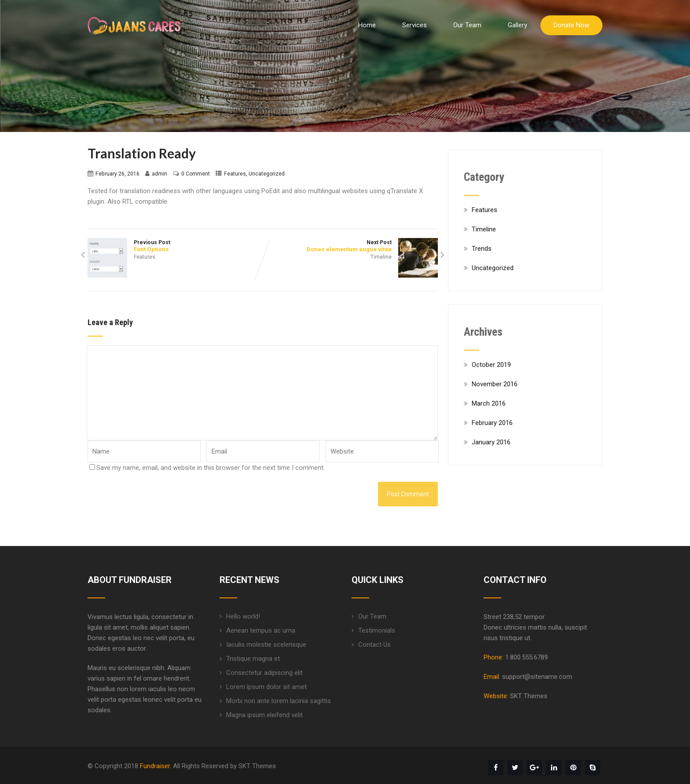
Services (415, 25)
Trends (482, 249)
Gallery (517, 25)
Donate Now (571, 25)
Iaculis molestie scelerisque (266, 645)
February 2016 (492, 423)
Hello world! (243, 616)
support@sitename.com (537, 677)
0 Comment (196, 174)
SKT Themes (529, 696)
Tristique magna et (253, 659)
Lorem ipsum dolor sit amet (266, 687)
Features (235, 174)
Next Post (350, 246)
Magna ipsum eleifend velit (264, 715)
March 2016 (489, 403)
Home (367, 25)
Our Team (467, 25)
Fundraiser (155, 766)
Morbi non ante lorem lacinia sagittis (279, 701)
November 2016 (495, 384)
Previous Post (175, 246)
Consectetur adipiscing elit (264, 673)
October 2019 (491, 365)
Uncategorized (267, 174)
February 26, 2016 (117, 174)
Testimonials (377, 630)
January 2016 (491, 442)
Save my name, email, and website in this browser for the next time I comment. (211, 468)
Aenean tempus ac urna (261, 630)
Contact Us (374, 645)
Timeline (381, 257)
